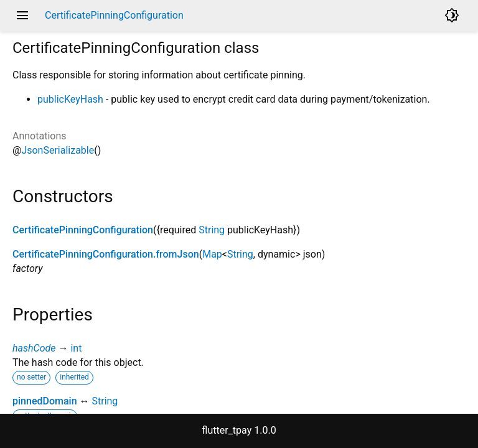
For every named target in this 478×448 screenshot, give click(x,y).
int (76, 348)
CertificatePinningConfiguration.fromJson (106, 254)
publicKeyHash (70, 99)
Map (212, 254)
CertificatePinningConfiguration (83, 230)
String (212, 230)
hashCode (34, 348)
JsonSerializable (58, 150)
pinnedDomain (45, 401)
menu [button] (22, 16)
